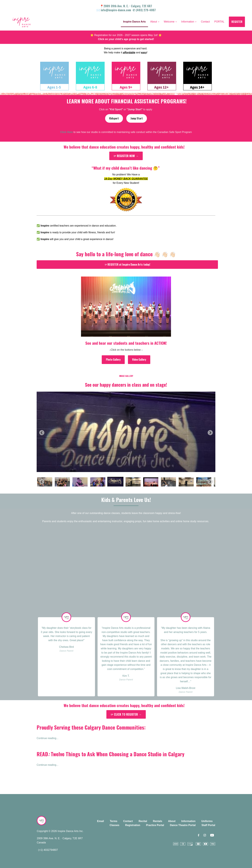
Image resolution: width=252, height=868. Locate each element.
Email (101, 821)
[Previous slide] (42, 433)
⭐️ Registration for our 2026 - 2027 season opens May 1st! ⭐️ (126, 35)
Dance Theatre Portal (183, 825)
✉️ (99, 10)
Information (188, 821)
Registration (133, 825)
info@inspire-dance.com (116, 10)
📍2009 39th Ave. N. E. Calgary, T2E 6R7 (126, 6)
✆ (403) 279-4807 (144, 10)
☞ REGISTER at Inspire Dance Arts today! (127, 264)
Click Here (66, 132)
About (172, 821)
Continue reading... (47, 738)
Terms (114, 821)
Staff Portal (208, 825)
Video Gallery (139, 359)
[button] (45, 482)
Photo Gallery (113, 359)
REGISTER (237, 22)
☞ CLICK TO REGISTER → (126, 714)
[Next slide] (210, 433)
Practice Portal (155, 825)
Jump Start (137, 118)
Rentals (157, 821)
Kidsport (114, 118)
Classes (115, 825)
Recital (143, 821)
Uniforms (207, 821)
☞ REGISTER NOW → (126, 156)
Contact (128, 821)
